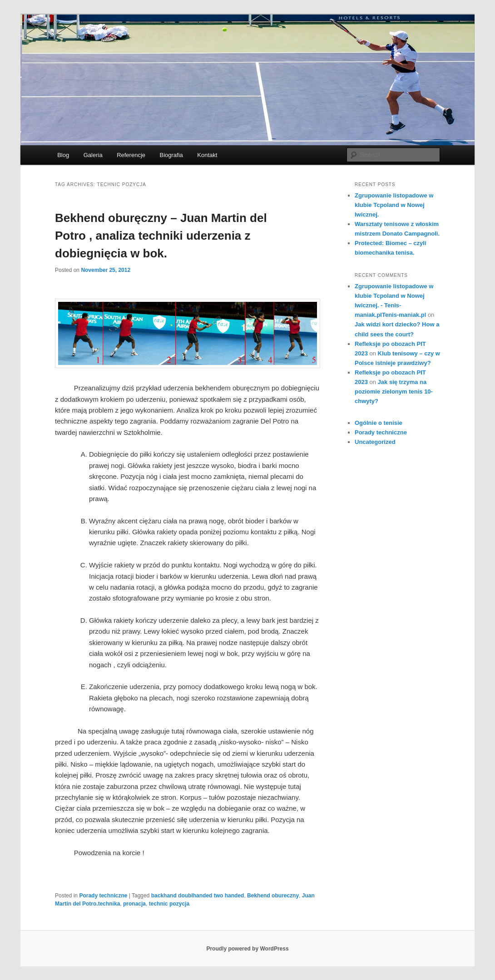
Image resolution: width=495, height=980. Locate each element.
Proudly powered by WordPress (247, 949)
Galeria (93, 155)
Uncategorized (375, 442)
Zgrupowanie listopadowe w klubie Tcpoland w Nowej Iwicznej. (394, 205)
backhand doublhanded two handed (198, 896)
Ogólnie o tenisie (379, 423)
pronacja (134, 904)
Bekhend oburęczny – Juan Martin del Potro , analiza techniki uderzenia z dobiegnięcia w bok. (161, 236)
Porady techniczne (103, 896)
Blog (63, 155)
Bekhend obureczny (273, 896)
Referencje (131, 155)
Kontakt (207, 155)
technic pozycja (169, 904)
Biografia (171, 155)
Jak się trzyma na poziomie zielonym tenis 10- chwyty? (394, 392)
